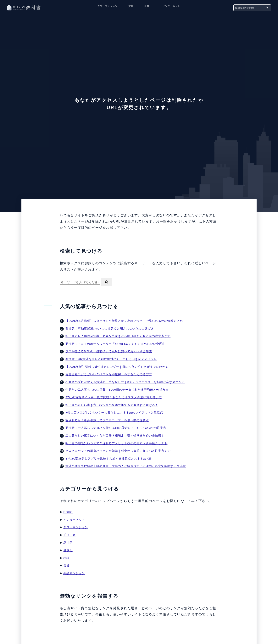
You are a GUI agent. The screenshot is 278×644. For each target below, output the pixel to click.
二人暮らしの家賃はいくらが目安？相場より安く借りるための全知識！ (118, 435)
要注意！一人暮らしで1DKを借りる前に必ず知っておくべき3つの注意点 (119, 428)
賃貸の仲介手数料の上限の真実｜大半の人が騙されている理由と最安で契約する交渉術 (129, 466)
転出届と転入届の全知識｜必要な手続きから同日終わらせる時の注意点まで (121, 336)
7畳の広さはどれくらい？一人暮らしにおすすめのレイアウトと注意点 (117, 412)
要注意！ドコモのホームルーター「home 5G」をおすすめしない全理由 (118, 344)
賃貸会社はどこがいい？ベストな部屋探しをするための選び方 (111, 374)
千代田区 (70, 535)
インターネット (171, 7)
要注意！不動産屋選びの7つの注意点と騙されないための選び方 (112, 328)
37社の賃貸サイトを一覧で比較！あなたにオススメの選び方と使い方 (117, 397)
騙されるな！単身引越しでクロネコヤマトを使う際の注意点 (110, 420)
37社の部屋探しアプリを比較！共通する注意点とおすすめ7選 (111, 458)
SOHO (68, 512)
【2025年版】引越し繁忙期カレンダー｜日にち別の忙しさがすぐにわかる (120, 367)
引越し (148, 7)
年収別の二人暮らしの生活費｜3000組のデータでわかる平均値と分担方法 (120, 390)
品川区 (68, 543)
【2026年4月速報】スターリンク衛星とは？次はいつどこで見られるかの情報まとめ (128, 321)
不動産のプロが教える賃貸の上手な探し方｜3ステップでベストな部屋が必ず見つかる (129, 382)
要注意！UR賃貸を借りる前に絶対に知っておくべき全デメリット (114, 359)
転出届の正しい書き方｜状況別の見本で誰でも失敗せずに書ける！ (115, 405)
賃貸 (131, 7)
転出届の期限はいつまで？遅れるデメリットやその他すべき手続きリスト (120, 443)
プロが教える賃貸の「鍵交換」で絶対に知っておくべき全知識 (111, 351)
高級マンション (75, 573)
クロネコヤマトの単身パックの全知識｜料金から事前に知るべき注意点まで (121, 451)
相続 (67, 558)
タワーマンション (108, 7)
